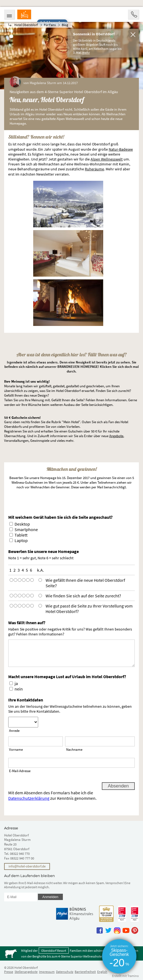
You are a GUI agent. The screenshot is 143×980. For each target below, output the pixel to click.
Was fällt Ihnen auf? (27, 623)
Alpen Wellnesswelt (107, 159)
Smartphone (26, 529)
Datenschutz (65, 972)
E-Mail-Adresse (20, 771)
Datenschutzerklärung (29, 798)
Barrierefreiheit (85, 972)
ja (16, 683)
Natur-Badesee (121, 149)
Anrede (14, 730)
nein (19, 689)
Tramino (133, 976)
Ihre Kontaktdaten (26, 700)
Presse (9, 972)
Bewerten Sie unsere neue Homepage (44, 551)
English (102, 972)
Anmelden (50, 897)
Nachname (74, 749)
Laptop (21, 540)
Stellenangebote (26, 972)
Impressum (47, 972)
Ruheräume (94, 169)
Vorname (16, 749)
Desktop (22, 524)
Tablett (21, 535)
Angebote (116, 436)
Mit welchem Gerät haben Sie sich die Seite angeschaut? (60, 517)
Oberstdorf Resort (54, 951)
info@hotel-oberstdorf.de (27, 866)
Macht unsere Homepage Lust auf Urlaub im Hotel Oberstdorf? (67, 677)
